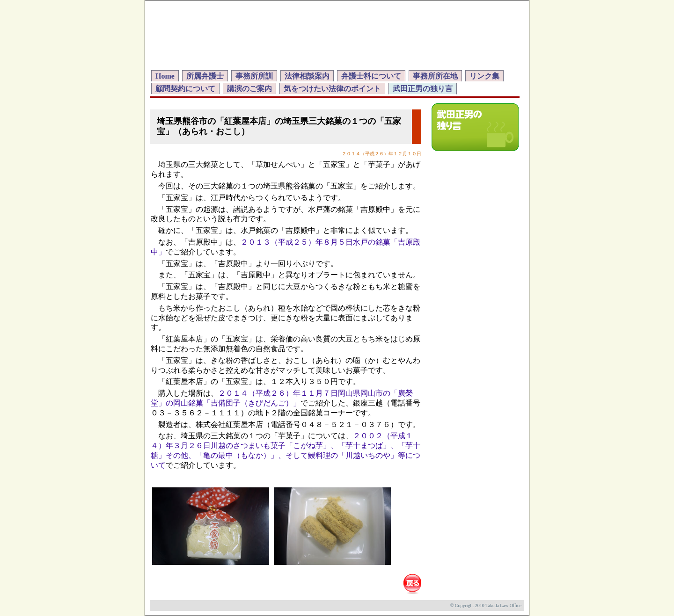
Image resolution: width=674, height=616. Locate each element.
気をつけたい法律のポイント (332, 89)
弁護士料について (371, 76)
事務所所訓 (254, 76)
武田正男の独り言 (423, 89)
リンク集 (484, 76)
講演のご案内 (249, 89)
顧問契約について (185, 89)
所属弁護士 (205, 76)
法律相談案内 (307, 76)
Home (165, 76)
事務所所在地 (435, 76)
